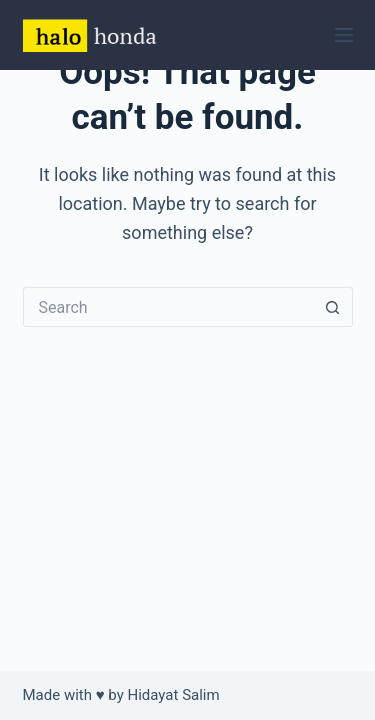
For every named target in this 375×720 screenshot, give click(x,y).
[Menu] (344, 35)
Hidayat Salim (174, 695)
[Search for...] (168, 307)
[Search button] (333, 307)
